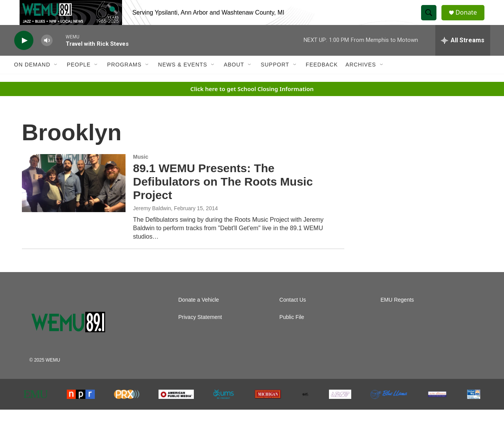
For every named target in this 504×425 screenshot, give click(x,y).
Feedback (322, 80)
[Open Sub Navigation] (56, 80)
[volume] (47, 56)
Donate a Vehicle (199, 315)
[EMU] (36, 410)
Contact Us (293, 315)
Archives (361, 80)
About (234, 80)
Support (275, 80)
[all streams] (463, 56)
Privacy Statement (200, 333)
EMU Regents (397, 315)
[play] (24, 56)
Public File (292, 333)
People (79, 80)
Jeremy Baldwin (152, 224)
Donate (471, 20)
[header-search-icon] (432, 20)
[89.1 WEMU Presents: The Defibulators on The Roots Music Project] (74, 198)
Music (141, 172)
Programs (124, 80)
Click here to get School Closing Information (252, 104)
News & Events (183, 80)
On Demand (32, 80)
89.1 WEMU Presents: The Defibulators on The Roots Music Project (223, 197)
